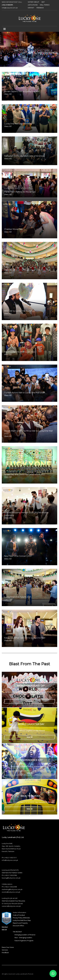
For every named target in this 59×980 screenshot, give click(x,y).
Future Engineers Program (24, 941)
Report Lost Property (20, 923)
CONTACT (31, 8)
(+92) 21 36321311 (7, 5)
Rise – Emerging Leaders (23, 938)
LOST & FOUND (33, 5)
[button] (53, 974)
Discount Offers (18, 926)
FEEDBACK (40, 8)
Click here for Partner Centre (12, 873)
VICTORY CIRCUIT (33, 2)
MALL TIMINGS (45, 5)
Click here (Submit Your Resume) (13, 901)
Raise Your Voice (8, 947)
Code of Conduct (19, 915)
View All (29, 701)
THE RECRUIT (17, 932)
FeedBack (5, 952)
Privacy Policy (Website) (21, 918)
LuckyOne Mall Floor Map (22, 920)
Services (5, 950)
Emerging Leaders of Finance (25, 935)
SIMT (43, 2)
